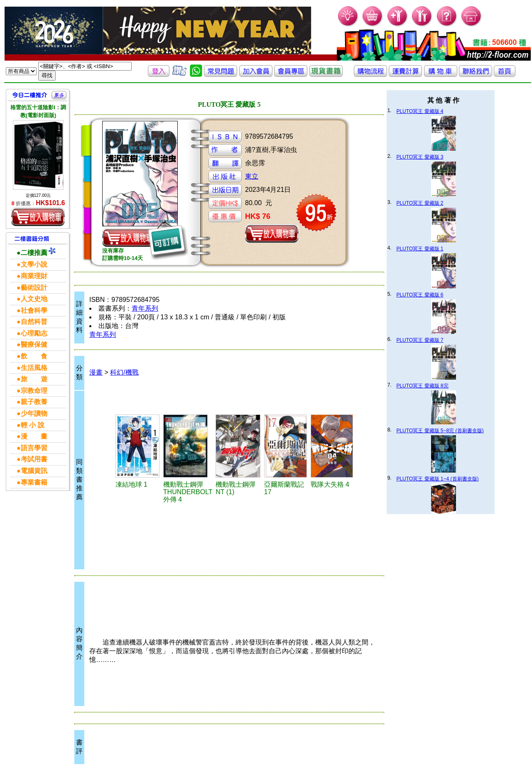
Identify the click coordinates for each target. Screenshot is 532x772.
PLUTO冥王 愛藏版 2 (420, 203)
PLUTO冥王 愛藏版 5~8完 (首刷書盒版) (440, 431)
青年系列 (145, 308)
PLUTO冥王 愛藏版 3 (420, 157)
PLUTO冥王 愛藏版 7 (420, 340)
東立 (252, 176)
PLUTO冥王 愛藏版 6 (420, 295)
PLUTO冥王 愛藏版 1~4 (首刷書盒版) (437, 479)
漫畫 (96, 372)
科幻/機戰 (124, 372)
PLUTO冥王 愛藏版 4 (420, 111)
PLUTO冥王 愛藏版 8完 (422, 386)
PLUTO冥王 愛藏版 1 (420, 249)
